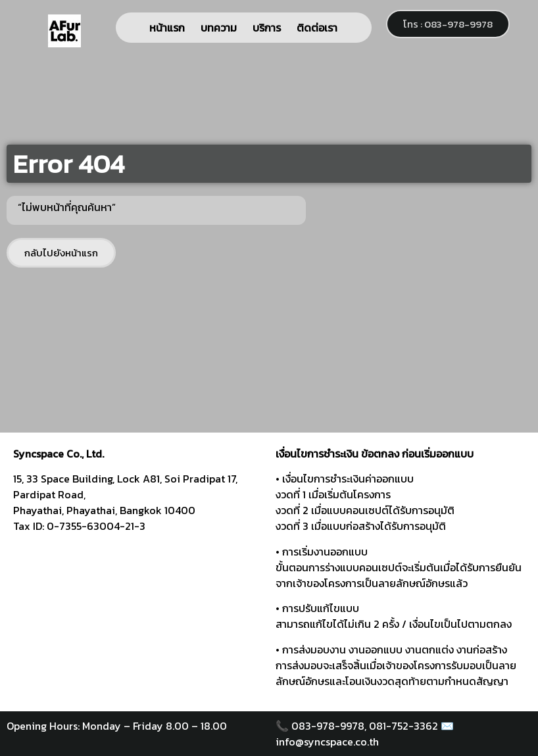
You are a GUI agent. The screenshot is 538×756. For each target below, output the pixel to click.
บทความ (219, 28)
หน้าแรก (167, 28)
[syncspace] (138, 627)
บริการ (267, 28)
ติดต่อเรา (317, 28)
